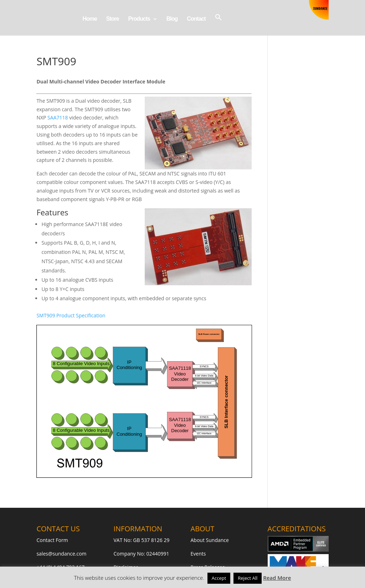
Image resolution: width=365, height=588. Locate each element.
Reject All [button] (248, 578)
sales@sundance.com (61, 554)
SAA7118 (58, 117)
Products (139, 19)
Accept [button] (219, 578)
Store (113, 19)
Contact (196, 19)
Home (89, 19)
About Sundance (210, 540)
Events (198, 554)
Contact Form (52, 540)
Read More (277, 578)
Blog (172, 19)
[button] (219, 24)
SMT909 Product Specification (71, 315)
